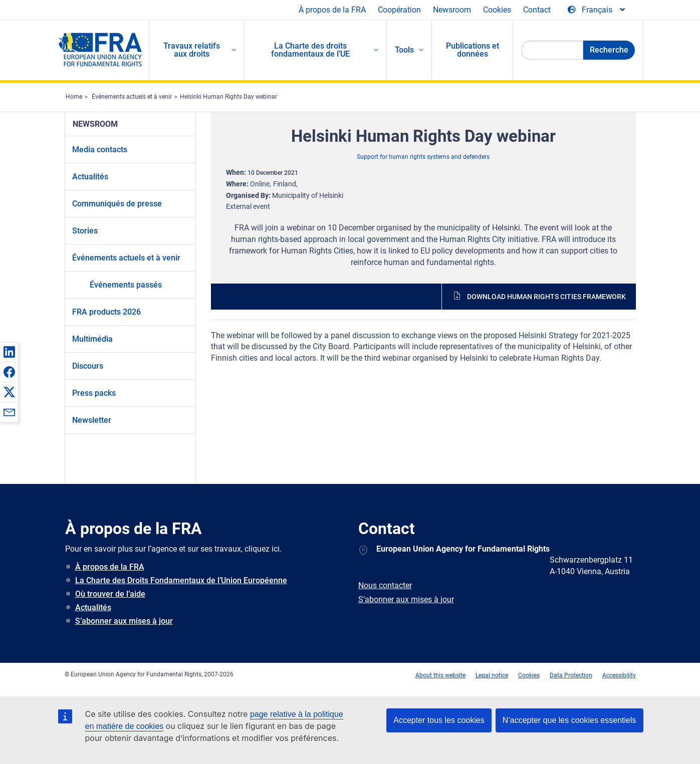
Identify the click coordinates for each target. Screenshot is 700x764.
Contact (537, 10)
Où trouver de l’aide (110, 594)
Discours (88, 366)
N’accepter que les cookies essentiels (569, 720)
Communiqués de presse (117, 204)
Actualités (90, 177)
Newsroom (452, 10)
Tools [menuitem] (404, 50)
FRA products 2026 (106, 312)
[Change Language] (597, 10)
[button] (9, 352)
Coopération (399, 10)
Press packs (94, 393)
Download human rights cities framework (546, 297)
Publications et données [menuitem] (473, 50)
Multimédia (92, 339)
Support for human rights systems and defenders (423, 157)
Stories (85, 231)
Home (74, 97)
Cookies (497, 10)
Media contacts (100, 150)
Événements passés (126, 285)
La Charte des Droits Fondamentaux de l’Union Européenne (181, 580)
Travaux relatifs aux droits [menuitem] (192, 50)
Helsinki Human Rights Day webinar (228, 97)
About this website (440, 675)
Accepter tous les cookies (439, 720)
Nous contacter (385, 585)
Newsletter (92, 420)
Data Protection (571, 675)
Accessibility (619, 675)
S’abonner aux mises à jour (124, 621)
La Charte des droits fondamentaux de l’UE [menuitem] (310, 50)
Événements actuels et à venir (132, 97)
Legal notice (492, 675)
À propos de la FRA (332, 10)
